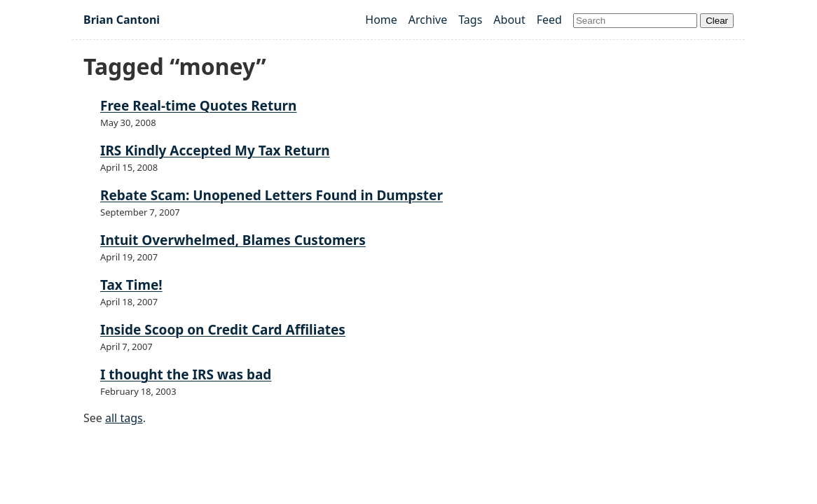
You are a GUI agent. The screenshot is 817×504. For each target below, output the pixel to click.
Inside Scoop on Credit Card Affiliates (223, 330)
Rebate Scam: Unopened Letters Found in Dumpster (272, 195)
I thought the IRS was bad (186, 374)
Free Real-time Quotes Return (198, 106)
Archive (428, 20)
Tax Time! (131, 285)
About (509, 20)
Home (381, 20)
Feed (549, 20)
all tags (124, 418)
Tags (470, 20)
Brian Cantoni (122, 20)
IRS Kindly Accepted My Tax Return (215, 150)
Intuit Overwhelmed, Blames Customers (233, 240)
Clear (717, 21)
